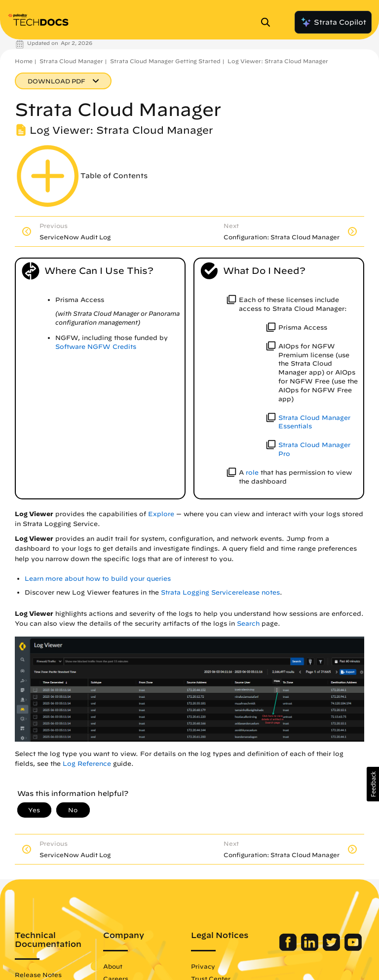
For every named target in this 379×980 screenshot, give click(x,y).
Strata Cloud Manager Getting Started (165, 61)
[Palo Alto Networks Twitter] (332, 948)
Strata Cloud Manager (71, 61)
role (252, 472)
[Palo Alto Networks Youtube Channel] (353, 948)
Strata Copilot (333, 22)
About (113, 966)
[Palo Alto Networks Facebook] (289, 948)
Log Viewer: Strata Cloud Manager (278, 61)
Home (24, 61)
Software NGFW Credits (96, 347)
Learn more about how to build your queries (98, 579)
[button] (373, 784)
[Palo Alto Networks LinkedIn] (311, 948)
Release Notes (38, 975)
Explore (161, 514)
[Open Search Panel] (268, 22)
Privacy (203, 966)
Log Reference (87, 764)
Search (248, 623)
